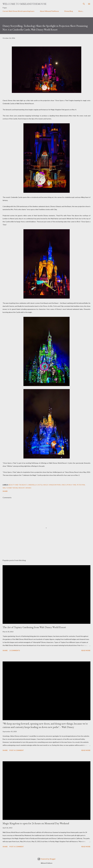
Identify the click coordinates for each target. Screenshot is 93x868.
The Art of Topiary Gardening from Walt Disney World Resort (34, 627)
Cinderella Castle (35, 485)
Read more (86, 650)
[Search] (84, 4)
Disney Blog (69, 11)
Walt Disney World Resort (14, 488)
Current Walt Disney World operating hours (19, 11)
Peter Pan (81, 485)
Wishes (28, 488)
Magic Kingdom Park (52, 485)
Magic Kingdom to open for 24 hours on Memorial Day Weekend (36, 823)
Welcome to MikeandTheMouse (25, 4)
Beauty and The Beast (18, 485)
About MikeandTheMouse (49, 11)
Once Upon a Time (69, 485)
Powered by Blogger (47, 859)
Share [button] (5, 491)
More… (81, 11)
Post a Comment (17, 750)
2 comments (15, 650)
